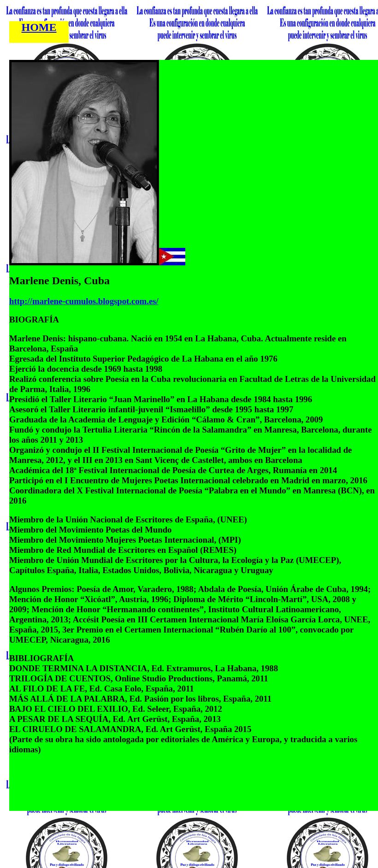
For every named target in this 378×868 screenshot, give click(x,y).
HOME (39, 27)
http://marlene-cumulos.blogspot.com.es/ (84, 301)
